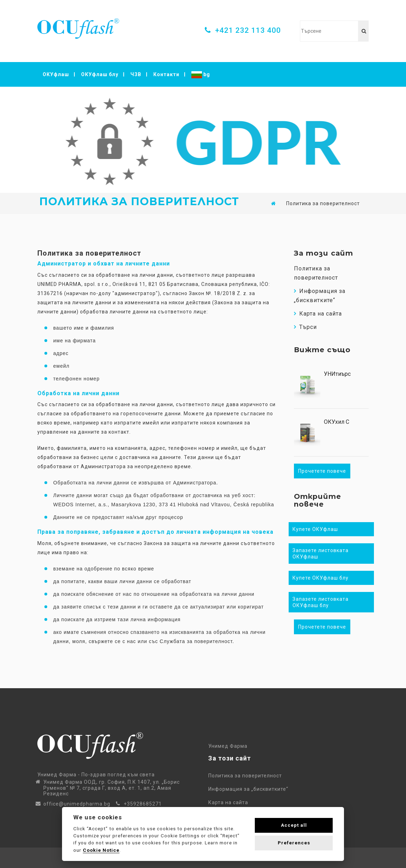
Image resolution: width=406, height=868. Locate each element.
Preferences (294, 843)
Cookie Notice (101, 850)
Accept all (294, 825)
